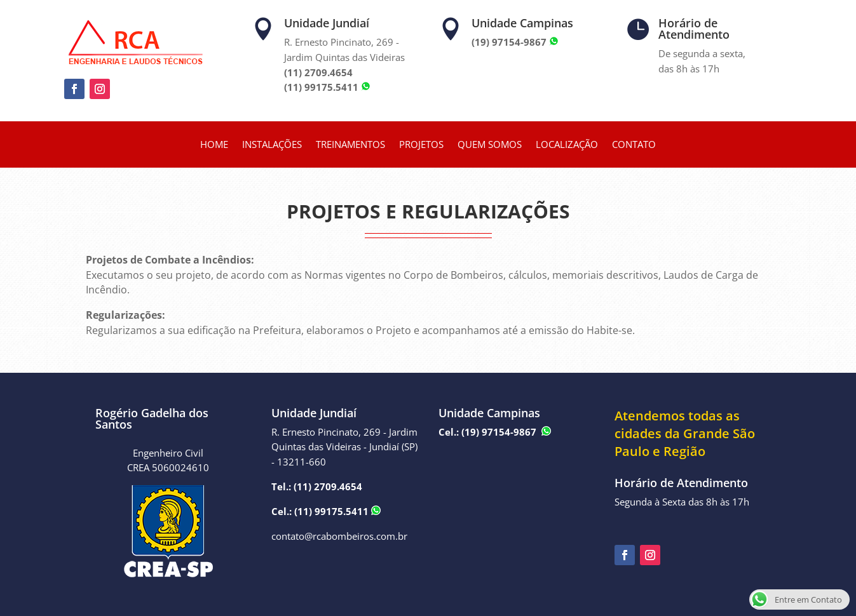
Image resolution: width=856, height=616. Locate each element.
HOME (214, 145)
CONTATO (634, 145)
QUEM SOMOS (490, 145)
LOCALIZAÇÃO (567, 145)
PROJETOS (421, 145)
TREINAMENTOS (350, 145)
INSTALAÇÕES (272, 145)
